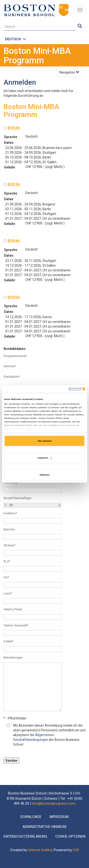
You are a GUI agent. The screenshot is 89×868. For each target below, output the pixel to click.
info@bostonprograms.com (54, 803)
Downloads (31, 817)
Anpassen (45, 458)
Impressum (59, 817)
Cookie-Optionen (70, 836)
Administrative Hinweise (45, 827)
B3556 (12, 297)
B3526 (12, 128)
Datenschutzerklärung (25, 836)
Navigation (69, 72)
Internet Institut (40, 850)
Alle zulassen (44, 441)
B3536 (12, 184)
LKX (76, 850)
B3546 (12, 241)
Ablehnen (44, 475)
